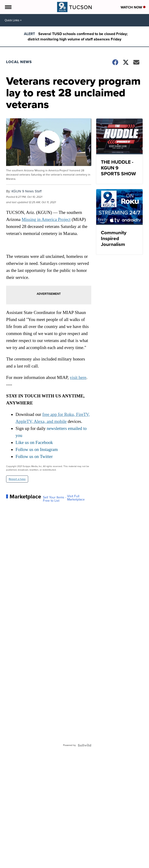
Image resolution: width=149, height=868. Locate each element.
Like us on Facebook (34, 442)
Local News (19, 62)
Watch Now (133, 7)
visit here (78, 377)
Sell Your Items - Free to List (55, 499)
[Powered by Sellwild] (84, 745)
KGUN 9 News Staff (27, 191)
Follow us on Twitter (34, 456)
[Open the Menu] (8, 7)
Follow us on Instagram (37, 449)
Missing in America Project (46, 219)
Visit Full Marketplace (76, 498)
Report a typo (17, 479)
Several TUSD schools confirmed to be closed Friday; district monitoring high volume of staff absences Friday (78, 36)
